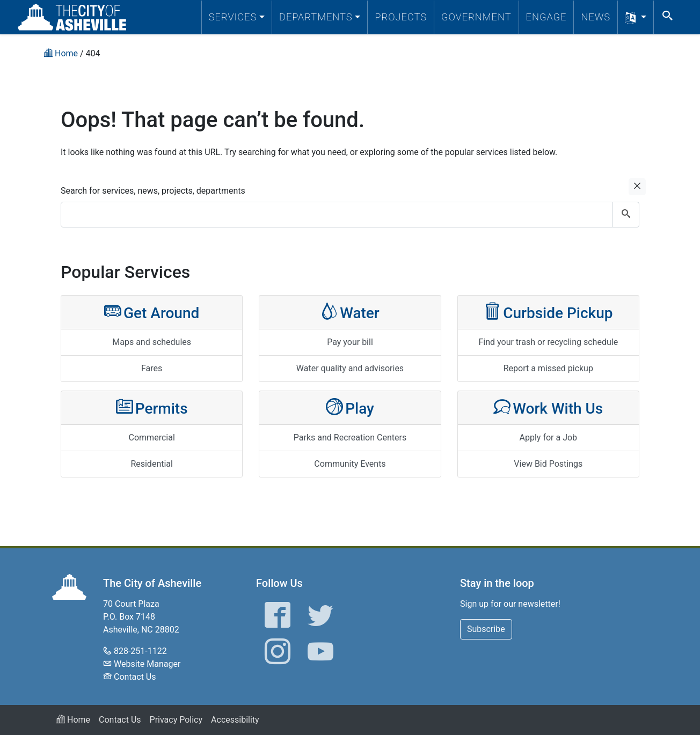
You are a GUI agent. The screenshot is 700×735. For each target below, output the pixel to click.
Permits (152, 407)
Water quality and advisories (350, 368)
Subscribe (486, 629)
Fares (152, 368)
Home (73, 720)
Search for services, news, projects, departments (153, 191)
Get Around (152, 312)
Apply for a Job (549, 438)
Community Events (350, 464)
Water (350, 312)
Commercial (152, 438)
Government (476, 17)
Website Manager (147, 664)
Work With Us (548, 407)
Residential (152, 464)
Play (350, 407)
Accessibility (235, 720)
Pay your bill (350, 342)
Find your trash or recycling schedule (548, 342)
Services (233, 17)
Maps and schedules (152, 342)
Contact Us (135, 677)
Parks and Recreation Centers (350, 438)
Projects (401, 17)
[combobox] (350, 215)
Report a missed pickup (548, 368)
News (596, 17)
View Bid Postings (548, 464)
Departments (316, 17)
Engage (546, 17)
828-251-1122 (140, 651)
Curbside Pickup (548, 312)
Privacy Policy (176, 720)
